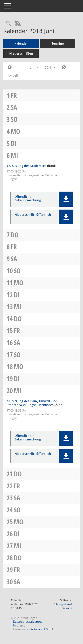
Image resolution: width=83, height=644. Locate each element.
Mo (15, 131)
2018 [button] (50, 67)
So (14, 119)
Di (14, 143)
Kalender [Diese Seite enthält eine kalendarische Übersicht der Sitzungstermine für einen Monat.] (21, 43)
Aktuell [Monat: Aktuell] (13, 75)
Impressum (21, 625)
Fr (14, 95)
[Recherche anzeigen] (8, 23)
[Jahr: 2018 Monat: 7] (64, 67)
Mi (14, 155)
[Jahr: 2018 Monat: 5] (10, 67)
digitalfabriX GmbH (42, 629)
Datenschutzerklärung (28, 622)
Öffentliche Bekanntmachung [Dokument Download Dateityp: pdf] (28, 199)
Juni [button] (33, 67)
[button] (66, 199)
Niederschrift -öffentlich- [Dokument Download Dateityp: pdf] (33, 215)
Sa (14, 107)
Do (15, 235)
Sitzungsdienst (63, 606)
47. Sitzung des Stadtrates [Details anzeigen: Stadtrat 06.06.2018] (26, 166)
